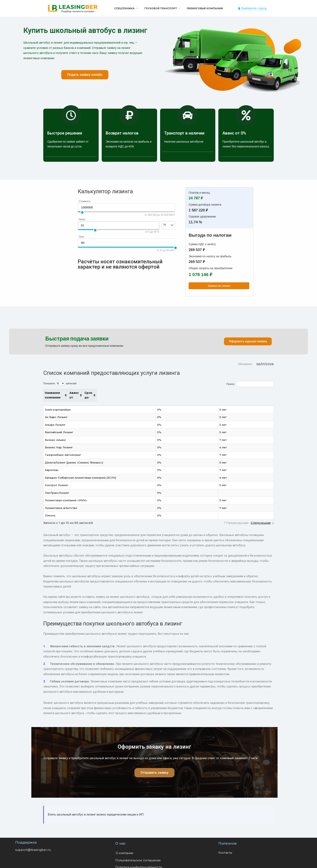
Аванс (82, 219)
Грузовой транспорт (161, 8)
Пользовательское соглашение (138, 856)
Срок (81, 237)
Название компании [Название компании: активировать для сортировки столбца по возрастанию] (61, 393)
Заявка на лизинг (219, 286)
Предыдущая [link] (237, 518)
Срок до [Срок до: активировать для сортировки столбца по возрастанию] (249, 393)
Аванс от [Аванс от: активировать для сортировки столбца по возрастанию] (214, 393)
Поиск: (250, 384)
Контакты (225, 848)
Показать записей (60, 383)
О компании (124, 848)
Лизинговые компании (205, 8)
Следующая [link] (261, 518)
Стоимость (85, 201)
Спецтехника (124, 8)
